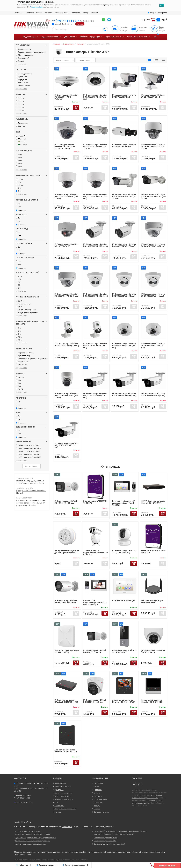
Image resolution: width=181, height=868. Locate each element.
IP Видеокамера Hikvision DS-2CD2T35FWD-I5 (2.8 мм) (95, 395)
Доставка (30, 13)
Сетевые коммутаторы (138, 37)
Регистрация (162, 13)
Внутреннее (22, 123)
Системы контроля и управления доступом (33, 841)
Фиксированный (23, 49)
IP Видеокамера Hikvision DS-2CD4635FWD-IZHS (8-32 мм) (124, 196)
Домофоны (70, 37)
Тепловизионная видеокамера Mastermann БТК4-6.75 (96, 553)
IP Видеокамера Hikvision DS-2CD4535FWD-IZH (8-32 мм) (95, 196)
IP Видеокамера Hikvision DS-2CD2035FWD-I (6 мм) (124, 245)
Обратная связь (62, 13)
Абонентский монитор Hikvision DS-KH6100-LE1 (152, 701)
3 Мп (19, 191)
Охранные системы (114, 37)
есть (19, 276)
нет (18, 279)
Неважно (21, 210)
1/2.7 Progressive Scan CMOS (28, 457)
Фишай (20, 61)
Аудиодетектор (23, 356)
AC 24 (19, 389)
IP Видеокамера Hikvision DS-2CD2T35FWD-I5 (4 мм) (124, 394)
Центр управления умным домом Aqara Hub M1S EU (67, 552)
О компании (19, 13)
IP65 (19, 161)
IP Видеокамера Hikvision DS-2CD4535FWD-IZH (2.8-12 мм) (66, 196)
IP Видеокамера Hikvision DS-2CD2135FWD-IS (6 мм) (66, 295)
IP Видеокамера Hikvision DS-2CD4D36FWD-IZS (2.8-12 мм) (153, 147)
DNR (19, 307)
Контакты (49, 13)
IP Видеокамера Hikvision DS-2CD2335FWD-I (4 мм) (124, 295)
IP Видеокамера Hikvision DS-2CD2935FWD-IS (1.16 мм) (95, 97)
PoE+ (19, 383)
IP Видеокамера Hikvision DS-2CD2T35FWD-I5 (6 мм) (153, 394)
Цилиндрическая (24, 74)
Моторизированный (25, 55)
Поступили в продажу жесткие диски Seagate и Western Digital (30, 482)
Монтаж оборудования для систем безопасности (114, 834)
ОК (161, 5)
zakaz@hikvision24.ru (63, 24)
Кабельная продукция (90, 37)
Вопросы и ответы (101, 812)
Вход (151, 13)
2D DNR (20, 301)
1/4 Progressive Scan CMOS (28, 445)
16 (18, 282)
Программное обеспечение (65, 809)
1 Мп (19, 182)
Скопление (21, 365)
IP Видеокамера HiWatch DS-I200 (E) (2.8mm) (95, 651)
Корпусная (21, 80)
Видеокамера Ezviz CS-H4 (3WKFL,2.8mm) (153, 651)
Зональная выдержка (26, 310)
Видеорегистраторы (50, 37)
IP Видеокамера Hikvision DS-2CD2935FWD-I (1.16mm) (66, 97)
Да (18, 204)
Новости (95, 13)
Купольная (21, 77)
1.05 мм (20, 98)
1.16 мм (20, 101)
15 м (19, 340)
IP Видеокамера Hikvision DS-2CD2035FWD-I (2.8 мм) (96, 245)
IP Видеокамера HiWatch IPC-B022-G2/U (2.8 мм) (66, 601)
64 (18, 288)
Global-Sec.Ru (67, 827)
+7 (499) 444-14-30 (64, 21)
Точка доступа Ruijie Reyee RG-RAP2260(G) (67, 651)
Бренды (86, 13)
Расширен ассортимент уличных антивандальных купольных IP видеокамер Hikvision (31, 503)
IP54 (19, 158)
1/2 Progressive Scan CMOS (28, 451)
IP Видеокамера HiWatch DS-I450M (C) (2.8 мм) (66, 502)
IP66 (19, 166)
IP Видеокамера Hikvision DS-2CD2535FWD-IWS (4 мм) (153, 346)
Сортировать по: (63, 60)
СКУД (57, 802)
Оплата (39, 13)
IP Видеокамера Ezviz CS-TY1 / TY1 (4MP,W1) (124, 552)
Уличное (20, 126)
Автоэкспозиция (24, 304)
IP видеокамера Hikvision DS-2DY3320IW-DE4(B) (153, 96)
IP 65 (19, 164)
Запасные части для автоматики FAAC (109, 844)
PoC (18, 386)
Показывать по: (84, 60)
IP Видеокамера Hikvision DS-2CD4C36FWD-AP (124, 146)
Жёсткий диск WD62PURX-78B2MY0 (95, 502)
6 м (18, 331)
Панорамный (22, 58)
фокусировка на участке (27, 313)
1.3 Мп (19, 185)
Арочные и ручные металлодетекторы (30, 844)
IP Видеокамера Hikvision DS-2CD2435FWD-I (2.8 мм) (67, 345)
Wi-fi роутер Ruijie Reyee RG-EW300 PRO (152, 601)
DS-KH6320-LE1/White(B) (123, 601)
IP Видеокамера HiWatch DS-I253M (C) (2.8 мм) (95, 701)
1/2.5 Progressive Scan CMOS (28, 454)
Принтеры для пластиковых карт (28, 831)
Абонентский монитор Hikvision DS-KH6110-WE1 (124, 701)
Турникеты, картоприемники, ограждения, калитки (36, 838)
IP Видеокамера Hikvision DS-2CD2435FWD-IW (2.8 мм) (95, 346)
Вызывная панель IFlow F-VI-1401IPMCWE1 (124, 651)
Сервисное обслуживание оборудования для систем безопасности (121, 831)
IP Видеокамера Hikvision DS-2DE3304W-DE (66, 245)
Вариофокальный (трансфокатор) (31, 52)
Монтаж (80, 24)
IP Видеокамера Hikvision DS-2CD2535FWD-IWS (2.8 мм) (124, 346)
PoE (18, 380)
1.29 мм (20, 107)
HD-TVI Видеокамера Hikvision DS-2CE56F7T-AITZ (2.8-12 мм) (65, 147)
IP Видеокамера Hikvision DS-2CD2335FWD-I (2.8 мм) (96, 295)
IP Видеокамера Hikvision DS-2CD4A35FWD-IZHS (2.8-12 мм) (154, 196)
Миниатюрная (23, 86)
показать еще (21, 64)
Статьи (97, 809)
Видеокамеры (30, 37)
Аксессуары (59, 806)
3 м (18, 328)
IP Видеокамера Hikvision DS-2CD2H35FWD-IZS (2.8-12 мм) (66, 395)
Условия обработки (36, 7)
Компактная (22, 83)
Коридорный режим (25, 353)
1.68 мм (20, 110)
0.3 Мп (19, 179)
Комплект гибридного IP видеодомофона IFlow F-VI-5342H (124, 503)
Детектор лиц (22, 362)
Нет (18, 207)
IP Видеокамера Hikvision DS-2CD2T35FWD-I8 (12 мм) (66, 445)
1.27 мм (20, 104)
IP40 (19, 155)
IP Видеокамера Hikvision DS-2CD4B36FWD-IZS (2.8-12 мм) (95, 147)
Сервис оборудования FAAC (105, 841)
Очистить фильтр (32, 466)
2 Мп (19, 188)
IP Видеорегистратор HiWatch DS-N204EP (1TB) (66, 701)
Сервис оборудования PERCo (106, 838)
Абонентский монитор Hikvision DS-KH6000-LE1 (66, 751)
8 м (18, 334)
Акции (96, 786)
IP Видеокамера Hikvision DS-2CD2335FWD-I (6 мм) (153, 295)
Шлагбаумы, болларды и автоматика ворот (33, 834)
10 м (19, 337)
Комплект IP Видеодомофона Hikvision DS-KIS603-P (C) (95, 602)
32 (18, 285)
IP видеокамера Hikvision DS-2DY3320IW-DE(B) (124, 96)
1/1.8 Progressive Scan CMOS (28, 448)
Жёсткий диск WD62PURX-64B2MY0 (153, 552)
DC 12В (20, 377)
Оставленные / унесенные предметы (32, 359)
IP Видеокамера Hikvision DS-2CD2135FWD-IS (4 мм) (153, 245)
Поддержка (76, 13)
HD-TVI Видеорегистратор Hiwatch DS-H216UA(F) (153, 502)
